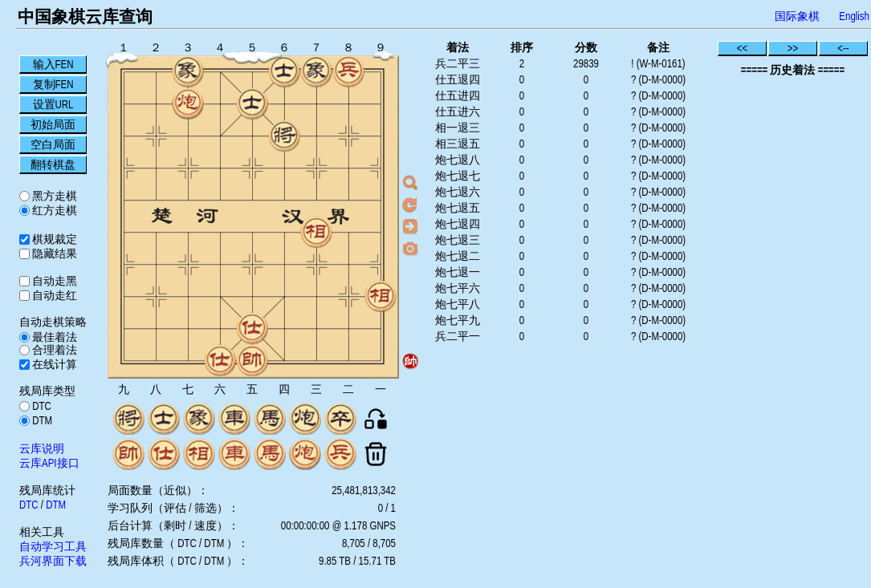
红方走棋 (53, 210)
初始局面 (53, 124)
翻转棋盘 (53, 164)
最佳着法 (53, 337)
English (854, 16)
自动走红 (53, 295)
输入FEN (53, 64)
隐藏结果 (53, 253)
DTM (41, 420)
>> (793, 48)
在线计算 (53, 364)
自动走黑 (53, 281)
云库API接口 (49, 463)
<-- (843, 48)
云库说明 (42, 448)
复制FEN (53, 84)
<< (743, 48)
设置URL (53, 104)
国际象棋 (797, 16)
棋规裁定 (53, 239)
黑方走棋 (53, 196)
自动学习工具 (53, 546)
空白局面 (53, 144)
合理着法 (53, 350)
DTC (41, 406)
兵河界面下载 (53, 561)
